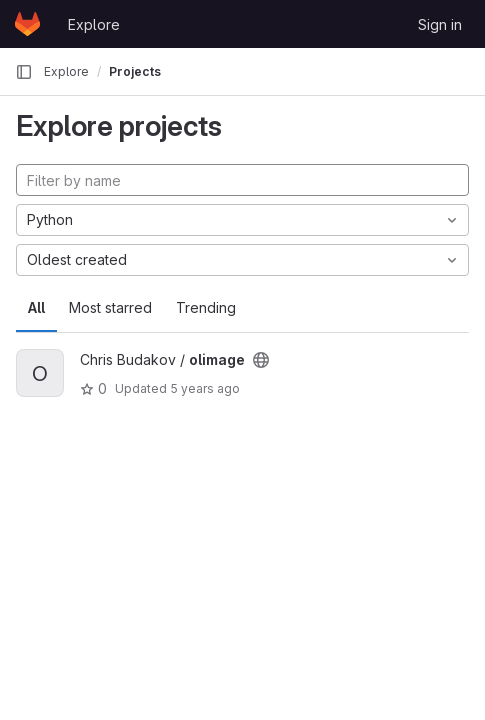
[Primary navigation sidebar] (24, 72)
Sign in (440, 24)
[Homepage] (27, 24)
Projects (135, 71)
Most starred (110, 307)
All (36, 307)
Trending (206, 307)
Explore (94, 24)
